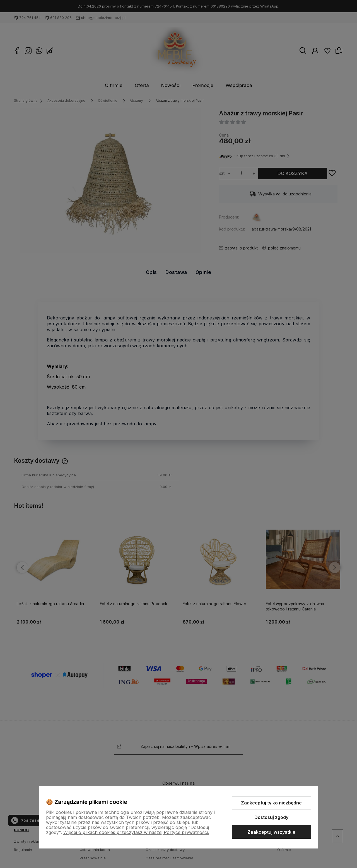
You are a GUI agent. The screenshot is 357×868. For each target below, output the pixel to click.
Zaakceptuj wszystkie (271, 832)
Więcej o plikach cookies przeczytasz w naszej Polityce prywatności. (136, 832)
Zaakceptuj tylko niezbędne (271, 803)
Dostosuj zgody (271, 817)
